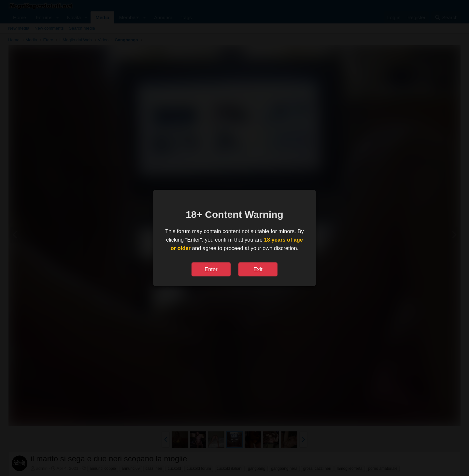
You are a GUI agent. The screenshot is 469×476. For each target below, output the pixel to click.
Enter (211, 269)
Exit (258, 269)
